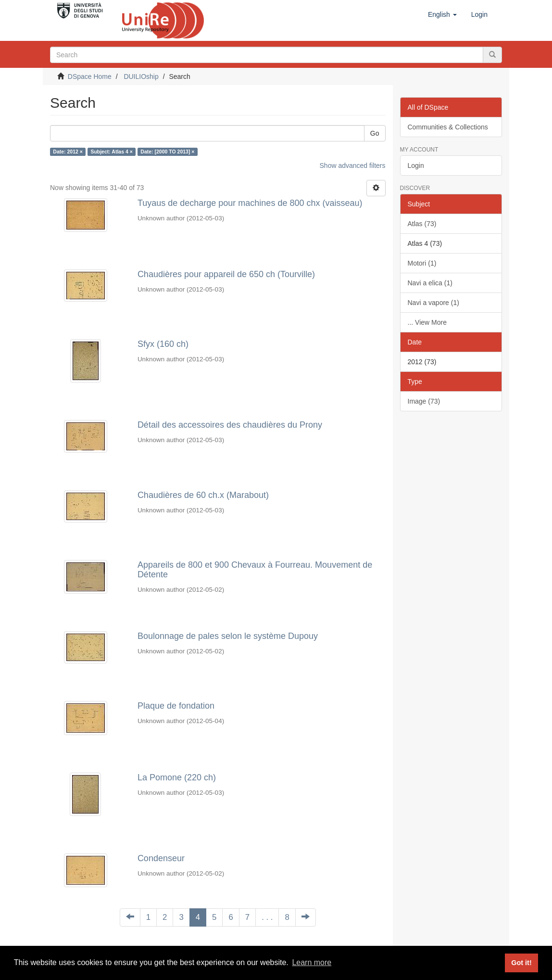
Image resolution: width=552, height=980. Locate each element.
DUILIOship (141, 76)
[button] (442, 14)
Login (416, 165)
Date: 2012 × (68, 152)
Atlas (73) (422, 224)
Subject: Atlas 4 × (111, 152)
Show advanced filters (353, 165)
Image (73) (424, 401)
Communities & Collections (448, 127)
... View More (427, 322)
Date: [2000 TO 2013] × (167, 152)
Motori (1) (422, 263)
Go (375, 133)
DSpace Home (90, 76)
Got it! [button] (521, 963)
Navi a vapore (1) (433, 303)
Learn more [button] (312, 962)
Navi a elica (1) (430, 283)
